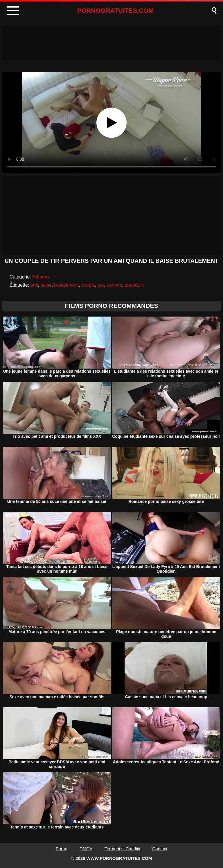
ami (34, 285)
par (101, 285)
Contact (160, 849)
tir (142, 285)
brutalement (67, 285)
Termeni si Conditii (122, 849)
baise (46, 285)
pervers (114, 285)
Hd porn (41, 277)
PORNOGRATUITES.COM (116, 11)
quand (131, 285)
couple (88, 285)
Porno (62, 849)
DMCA (86, 849)
